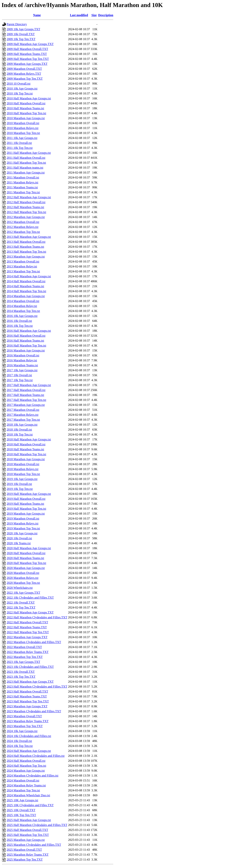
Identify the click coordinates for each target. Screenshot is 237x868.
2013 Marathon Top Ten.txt (23, 271)
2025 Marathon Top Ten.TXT (25, 860)
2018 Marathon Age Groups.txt (26, 459)
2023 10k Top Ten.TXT (21, 677)
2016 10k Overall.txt (19, 321)
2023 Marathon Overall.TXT (24, 716)
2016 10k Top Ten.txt (20, 326)
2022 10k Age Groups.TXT (23, 593)
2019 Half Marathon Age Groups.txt (29, 494)
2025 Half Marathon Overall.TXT (27, 830)
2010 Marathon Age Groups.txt (26, 118)
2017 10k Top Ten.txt (20, 380)
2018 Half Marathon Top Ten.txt (26, 454)
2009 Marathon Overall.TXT (24, 69)
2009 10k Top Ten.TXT (21, 39)
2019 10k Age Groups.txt (22, 479)
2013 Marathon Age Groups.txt (26, 257)
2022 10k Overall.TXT (21, 603)
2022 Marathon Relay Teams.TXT (28, 652)
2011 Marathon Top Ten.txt (23, 192)
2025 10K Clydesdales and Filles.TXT (30, 805)
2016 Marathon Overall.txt (23, 355)
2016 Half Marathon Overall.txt (26, 336)
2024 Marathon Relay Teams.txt (26, 785)
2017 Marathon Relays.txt (23, 415)
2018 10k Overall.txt (19, 430)
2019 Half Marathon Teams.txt (25, 504)
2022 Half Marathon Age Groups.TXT (30, 612)
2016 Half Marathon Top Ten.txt (26, 346)
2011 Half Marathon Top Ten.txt (26, 163)
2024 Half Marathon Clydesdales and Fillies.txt (36, 756)
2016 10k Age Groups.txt (22, 316)
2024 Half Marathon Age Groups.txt (29, 751)
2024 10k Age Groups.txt (22, 731)
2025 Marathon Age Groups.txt (26, 840)
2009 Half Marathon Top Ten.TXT (28, 59)
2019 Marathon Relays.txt (23, 523)
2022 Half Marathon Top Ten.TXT (28, 632)
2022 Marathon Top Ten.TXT (25, 657)
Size (94, 15)
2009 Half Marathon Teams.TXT (27, 54)
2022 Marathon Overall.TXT (24, 647)
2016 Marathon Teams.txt (22, 365)
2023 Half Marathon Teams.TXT (27, 696)
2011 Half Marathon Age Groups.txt (29, 153)
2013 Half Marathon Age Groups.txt (29, 237)
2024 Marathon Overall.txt (23, 780)
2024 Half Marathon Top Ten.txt (26, 766)
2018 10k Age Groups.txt (22, 425)
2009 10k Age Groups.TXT (23, 29)
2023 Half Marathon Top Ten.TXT (28, 701)
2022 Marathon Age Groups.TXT (27, 637)
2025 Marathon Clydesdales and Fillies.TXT (34, 845)
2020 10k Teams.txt (19, 543)
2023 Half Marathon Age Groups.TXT (30, 682)
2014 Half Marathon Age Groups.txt (29, 276)
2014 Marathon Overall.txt (23, 301)
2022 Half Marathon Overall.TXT (27, 622)
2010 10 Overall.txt (19, 84)
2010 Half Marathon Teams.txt (25, 108)
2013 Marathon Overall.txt (23, 261)
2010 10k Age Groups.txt (22, 88)
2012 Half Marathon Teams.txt (25, 207)
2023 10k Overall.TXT (21, 672)
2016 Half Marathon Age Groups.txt (29, 331)
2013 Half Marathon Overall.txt (26, 242)
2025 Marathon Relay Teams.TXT (28, 855)
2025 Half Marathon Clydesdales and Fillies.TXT (37, 825)
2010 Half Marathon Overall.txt (26, 103)
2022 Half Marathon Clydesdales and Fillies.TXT (37, 617)
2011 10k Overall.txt (19, 143)
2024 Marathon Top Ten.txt (23, 790)
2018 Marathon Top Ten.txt (23, 474)
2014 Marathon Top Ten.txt (23, 311)
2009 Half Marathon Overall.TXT (27, 49)
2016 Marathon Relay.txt (22, 360)
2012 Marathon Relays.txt (23, 227)
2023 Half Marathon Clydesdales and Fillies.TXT (37, 687)
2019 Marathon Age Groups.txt (26, 514)
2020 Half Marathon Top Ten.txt (26, 563)
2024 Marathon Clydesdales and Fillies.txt (33, 776)
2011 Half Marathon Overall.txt (26, 158)
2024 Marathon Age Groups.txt (26, 771)
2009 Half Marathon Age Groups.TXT (30, 44)
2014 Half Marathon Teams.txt (25, 286)
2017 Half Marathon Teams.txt (25, 395)
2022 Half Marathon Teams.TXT (27, 627)
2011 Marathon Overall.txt (23, 177)
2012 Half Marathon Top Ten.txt (26, 212)
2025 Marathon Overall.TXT (24, 850)
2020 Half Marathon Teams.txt (25, 558)
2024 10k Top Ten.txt (20, 746)
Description (106, 15)
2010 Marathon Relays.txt (23, 128)
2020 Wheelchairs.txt (20, 588)
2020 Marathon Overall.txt (23, 573)
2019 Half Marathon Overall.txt (26, 499)
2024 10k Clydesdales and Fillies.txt (29, 736)
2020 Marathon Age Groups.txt (26, 568)
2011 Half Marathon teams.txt (25, 168)
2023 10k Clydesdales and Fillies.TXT (30, 667)
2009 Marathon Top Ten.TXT (25, 79)
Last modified (79, 15)
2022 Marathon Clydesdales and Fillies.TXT (34, 642)
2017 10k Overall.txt (19, 375)
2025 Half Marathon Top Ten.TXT (28, 835)
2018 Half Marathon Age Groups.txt (29, 439)
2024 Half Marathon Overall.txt (26, 761)
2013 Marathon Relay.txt (22, 266)
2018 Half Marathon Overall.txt (26, 444)
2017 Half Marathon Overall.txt (26, 390)
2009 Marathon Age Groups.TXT (27, 64)
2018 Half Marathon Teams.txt (25, 449)
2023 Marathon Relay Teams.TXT (28, 721)
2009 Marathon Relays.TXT (24, 74)
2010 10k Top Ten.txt (20, 93)
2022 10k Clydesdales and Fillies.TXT (30, 598)
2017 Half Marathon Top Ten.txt (26, 400)
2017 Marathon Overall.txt (23, 410)
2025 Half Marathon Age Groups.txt (29, 820)
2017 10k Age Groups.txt (22, 370)
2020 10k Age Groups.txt (22, 533)
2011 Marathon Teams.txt (22, 187)
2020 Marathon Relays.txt (23, 578)
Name (37, 15)
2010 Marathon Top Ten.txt (23, 133)
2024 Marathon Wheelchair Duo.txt (28, 795)
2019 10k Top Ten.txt (20, 489)
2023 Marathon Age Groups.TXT (27, 706)
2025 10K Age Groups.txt (22, 800)
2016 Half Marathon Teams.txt (25, 341)
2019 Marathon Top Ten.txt (23, 528)
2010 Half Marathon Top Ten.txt (26, 113)
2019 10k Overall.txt (19, 484)
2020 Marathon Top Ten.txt (23, 583)
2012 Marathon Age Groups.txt (26, 217)
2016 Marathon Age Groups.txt (26, 350)
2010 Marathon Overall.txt (23, 123)
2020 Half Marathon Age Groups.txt (29, 548)
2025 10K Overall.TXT (21, 810)
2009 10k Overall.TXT (21, 34)
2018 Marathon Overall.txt (23, 464)
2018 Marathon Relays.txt (23, 469)
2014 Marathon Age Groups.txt (26, 296)
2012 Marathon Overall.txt (23, 222)
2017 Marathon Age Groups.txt (26, 405)
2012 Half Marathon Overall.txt (26, 202)
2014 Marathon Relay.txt (22, 306)
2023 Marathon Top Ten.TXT (25, 726)
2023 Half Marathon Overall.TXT (27, 691)
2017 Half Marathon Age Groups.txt (29, 385)
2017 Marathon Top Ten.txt (23, 420)
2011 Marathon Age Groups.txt (26, 173)
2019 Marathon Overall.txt (23, 518)
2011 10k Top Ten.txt (20, 148)
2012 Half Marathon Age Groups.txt (29, 197)
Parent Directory (17, 24)
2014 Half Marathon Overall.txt (26, 281)
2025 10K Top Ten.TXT (21, 815)
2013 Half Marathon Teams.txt (25, 247)
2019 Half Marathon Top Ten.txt (26, 509)
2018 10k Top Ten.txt (20, 434)
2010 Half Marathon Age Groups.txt (29, 98)
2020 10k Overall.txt (19, 538)
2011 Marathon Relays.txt (22, 182)
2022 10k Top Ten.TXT (21, 607)
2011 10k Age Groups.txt (22, 138)
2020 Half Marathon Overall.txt (26, 553)
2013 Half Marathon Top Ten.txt (26, 252)
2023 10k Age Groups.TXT (23, 662)
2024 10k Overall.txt (19, 741)
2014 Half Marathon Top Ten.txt (26, 291)
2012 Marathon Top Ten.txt (23, 232)
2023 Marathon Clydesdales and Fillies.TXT (34, 711)
